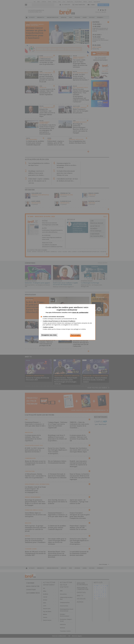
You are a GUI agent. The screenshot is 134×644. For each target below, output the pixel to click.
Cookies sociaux (48, 327)
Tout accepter (76, 335)
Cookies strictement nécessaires (54, 317)
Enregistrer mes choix (49, 335)
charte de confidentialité (80, 312)
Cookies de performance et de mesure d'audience (59, 321)
